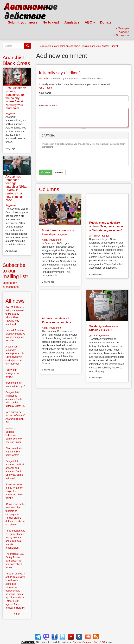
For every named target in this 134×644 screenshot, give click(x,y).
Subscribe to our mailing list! (15, 271)
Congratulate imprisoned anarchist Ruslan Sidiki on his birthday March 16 (15, 399)
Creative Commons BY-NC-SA (89, 642)
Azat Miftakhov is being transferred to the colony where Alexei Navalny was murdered (16, 98)
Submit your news (23, 22)
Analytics (72, 22)
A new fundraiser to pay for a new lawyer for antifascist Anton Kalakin (14, 491)
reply (42, 88)
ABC (90, 22)
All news (15, 301)
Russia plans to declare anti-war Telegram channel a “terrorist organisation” (106, 226)
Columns (49, 189)
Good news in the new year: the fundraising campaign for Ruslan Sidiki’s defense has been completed (15, 514)
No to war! (51, 22)
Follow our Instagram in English (12, 373)
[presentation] (68, 157)
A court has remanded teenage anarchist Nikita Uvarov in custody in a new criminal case (16, 188)
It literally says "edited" (60, 73)
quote (50, 88)
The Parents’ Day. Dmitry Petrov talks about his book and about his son (15, 561)
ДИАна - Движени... (100, 336)
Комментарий (48, 105)
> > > (17, 614)
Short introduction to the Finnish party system (15, 452)
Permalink (44, 79)
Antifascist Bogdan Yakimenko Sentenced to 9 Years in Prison (14, 435)
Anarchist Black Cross (16, 60)
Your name (45, 93)
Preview (59, 172)
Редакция (11, 113)
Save (45, 172)
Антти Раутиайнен (52, 240)
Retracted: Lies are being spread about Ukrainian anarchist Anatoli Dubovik (79, 46)
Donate (106, 22)
